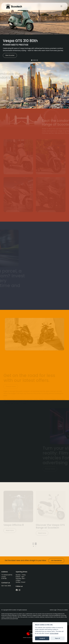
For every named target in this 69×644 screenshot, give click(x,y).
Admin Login (53, 610)
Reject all (57, 638)
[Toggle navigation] (61, 6)
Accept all (42, 638)
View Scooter (10, 55)
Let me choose (54, 633)
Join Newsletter (56, 560)
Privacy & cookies (63, 610)
